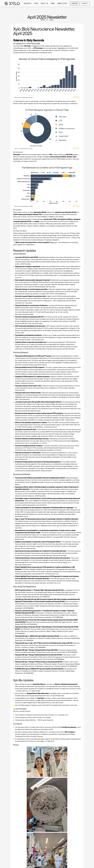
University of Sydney (36, 736)
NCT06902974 (72, 666)
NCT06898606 (58, 617)
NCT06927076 (45, 597)
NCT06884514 (29, 640)
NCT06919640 (32, 624)
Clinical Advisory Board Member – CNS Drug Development (34, 720)
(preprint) (46, 471)
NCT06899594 (59, 659)
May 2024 (61, 48)
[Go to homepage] (12, 3)
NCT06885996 (41, 647)
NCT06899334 (29, 608)
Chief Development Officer (24, 717)
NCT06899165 (73, 652)
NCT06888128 (20, 633)
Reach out (54, 242)
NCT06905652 (29, 673)
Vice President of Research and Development (30, 715)
